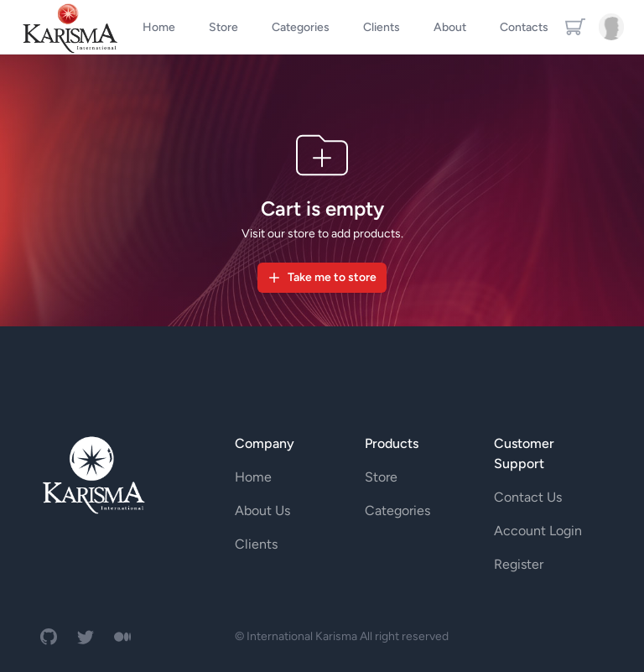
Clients (256, 544)
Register (519, 564)
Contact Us (528, 497)
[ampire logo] (93, 474)
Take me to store (321, 278)
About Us (262, 511)
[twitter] (86, 637)
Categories (397, 511)
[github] (49, 637)
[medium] (122, 637)
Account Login (538, 531)
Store (381, 477)
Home (253, 477)
